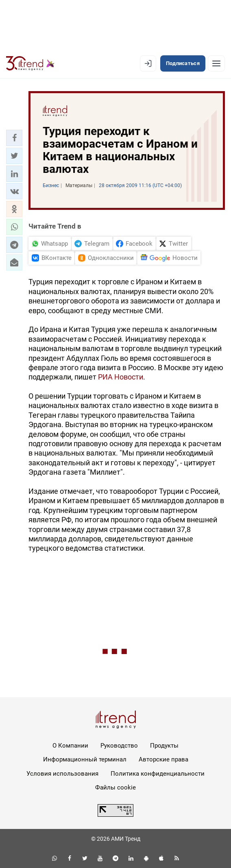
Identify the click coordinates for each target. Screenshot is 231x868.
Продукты (164, 746)
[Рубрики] (216, 63)
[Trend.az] (30, 63)
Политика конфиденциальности (158, 774)
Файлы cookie (115, 787)
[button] (14, 138)
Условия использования (62, 774)
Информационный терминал (85, 759)
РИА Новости (121, 377)
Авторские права (163, 759)
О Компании (70, 746)
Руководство (119, 746)
